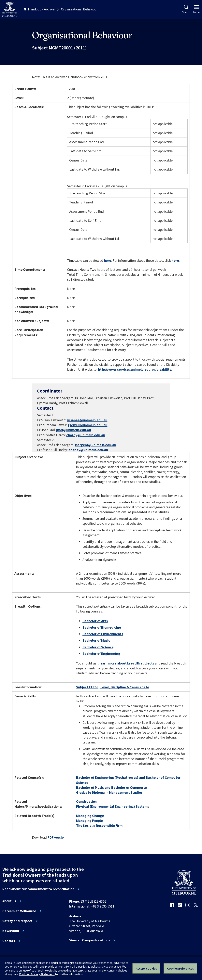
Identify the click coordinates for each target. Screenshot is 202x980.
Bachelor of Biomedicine (102, 627)
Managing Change (90, 816)
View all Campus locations (90, 940)
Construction (86, 801)
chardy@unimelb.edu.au (86, 435)
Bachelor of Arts (95, 621)
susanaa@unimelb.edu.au (87, 420)
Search (186, 9)
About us (9, 901)
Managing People (89, 821)
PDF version (57, 837)
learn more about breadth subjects (127, 663)
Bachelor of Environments (103, 634)
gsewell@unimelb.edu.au (87, 425)
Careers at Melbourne (19, 911)
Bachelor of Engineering (101, 654)
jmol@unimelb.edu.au (73, 430)
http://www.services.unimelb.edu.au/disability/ (135, 369)
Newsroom (11, 931)
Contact (9, 941)
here (108, 260)
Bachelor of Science (98, 647)
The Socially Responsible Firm (99, 825)
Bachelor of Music (96, 640)
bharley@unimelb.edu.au (88, 450)
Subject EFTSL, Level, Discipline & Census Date (113, 687)
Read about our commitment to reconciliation (38, 889)
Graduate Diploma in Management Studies (109, 792)
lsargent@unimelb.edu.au (96, 445)
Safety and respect (17, 921)
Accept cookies (146, 968)
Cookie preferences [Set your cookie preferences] (180, 968)
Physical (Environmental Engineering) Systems (113, 806)
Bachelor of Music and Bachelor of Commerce (111, 787)
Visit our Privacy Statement (37, 974)
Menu (196, 9)
